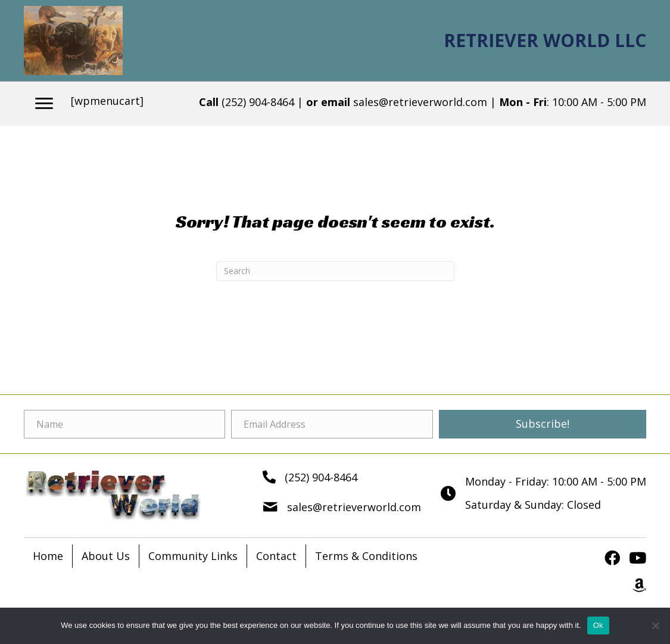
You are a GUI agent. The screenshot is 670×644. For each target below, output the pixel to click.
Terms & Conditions (366, 556)
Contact (276, 556)
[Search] (335, 271)
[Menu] (44, 104)
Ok (598, 625)
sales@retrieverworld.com (422, 102)
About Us (106, 556)
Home (48, 556)
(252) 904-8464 (258, 102)
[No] (655, 626)
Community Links (193, 556)
